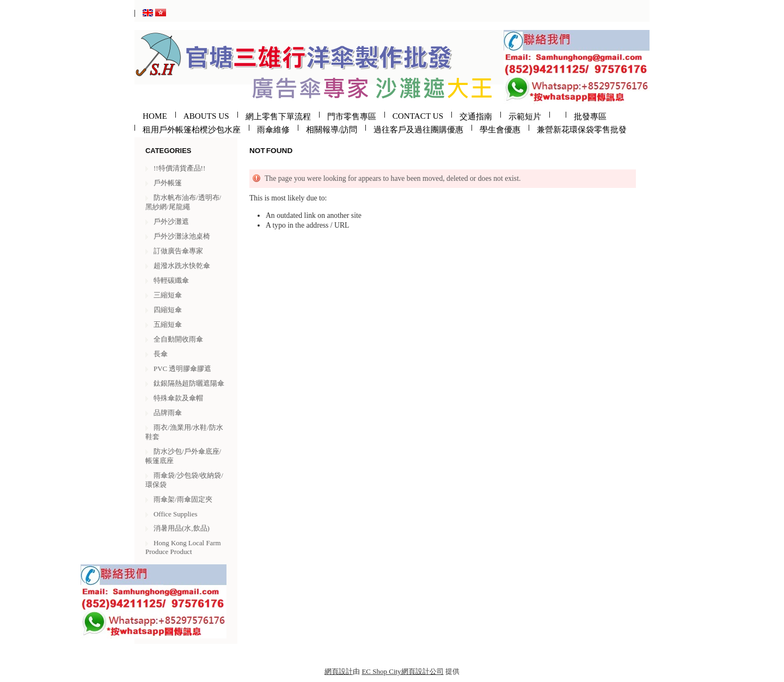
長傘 (161, 354)
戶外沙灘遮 (171, 221)
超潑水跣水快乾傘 (182, 266)
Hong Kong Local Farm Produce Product (183, 547)
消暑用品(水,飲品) (182, 528)
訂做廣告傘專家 (178, 251)
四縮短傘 (168, 310)
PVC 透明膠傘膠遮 (182, 369)
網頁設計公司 (422, 671)
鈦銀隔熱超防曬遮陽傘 (189, 383)
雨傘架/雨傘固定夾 (183, 499)
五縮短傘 (168, 324)
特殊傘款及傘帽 (178, 398)
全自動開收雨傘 (178, 339)
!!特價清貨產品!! (179, 168)
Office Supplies (175, 514)
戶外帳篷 (168, 183)
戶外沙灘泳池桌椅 (182, 236)
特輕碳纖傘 (171, 280)
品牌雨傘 (168, 413)
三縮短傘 (168, 295)
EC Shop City (381, 671)
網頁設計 (339, 671)
